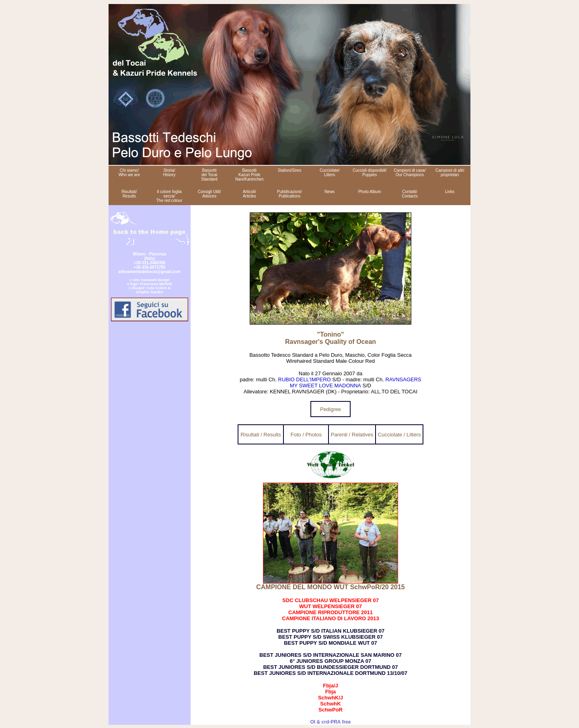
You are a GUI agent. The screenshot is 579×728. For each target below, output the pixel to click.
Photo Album (370, 192)
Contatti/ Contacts (410, 194)
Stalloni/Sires (289, 170)
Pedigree (331, 409)
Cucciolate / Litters (399, 435)
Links (450, 192)
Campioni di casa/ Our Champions (410, 173)
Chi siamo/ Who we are (129, 173)
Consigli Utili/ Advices (209, 194)
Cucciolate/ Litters (330, 173)
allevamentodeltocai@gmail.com (150, 272)
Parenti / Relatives (352, 435)
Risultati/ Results (129, 194)
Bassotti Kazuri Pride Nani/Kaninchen (249, 175)
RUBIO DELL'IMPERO (305, 379)
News (330, 192)
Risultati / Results (261, 435)
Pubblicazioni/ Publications (289, 194)
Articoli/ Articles (249, 194)
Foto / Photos (306, 435)
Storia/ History (169, 173)
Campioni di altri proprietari (450, 173)
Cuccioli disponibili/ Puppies (370, 173)
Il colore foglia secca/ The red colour (169, 196)
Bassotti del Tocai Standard (209, 175)
